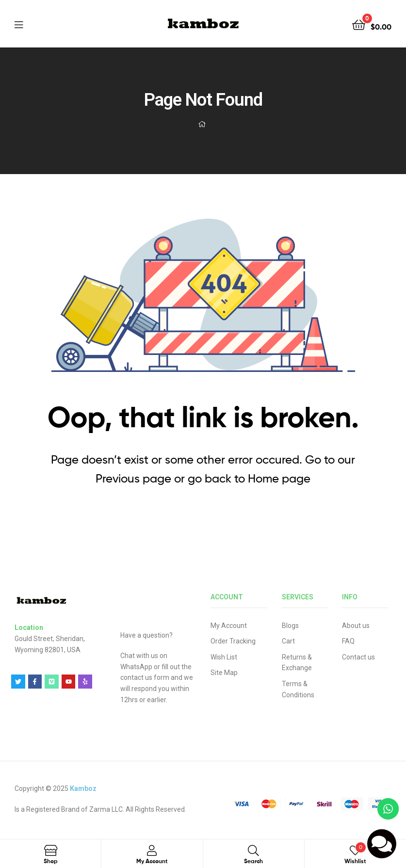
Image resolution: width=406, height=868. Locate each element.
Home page (279, 478)
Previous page (133, 478)
